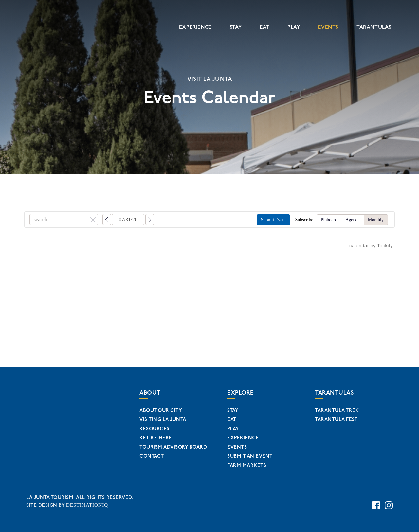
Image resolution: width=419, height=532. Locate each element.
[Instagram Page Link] (389, 502)
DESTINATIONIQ (86, 503)
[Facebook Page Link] (376, 502)
